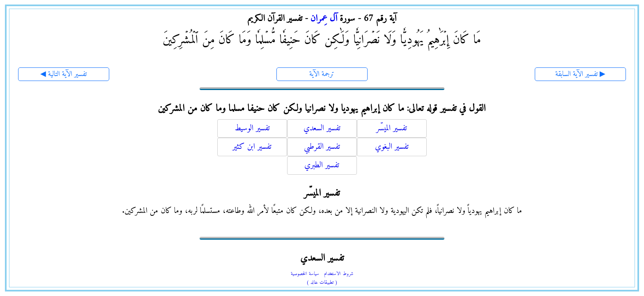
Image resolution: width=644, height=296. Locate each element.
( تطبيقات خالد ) (322, 283)
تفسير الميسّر (392, 128)
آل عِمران (324, 19)
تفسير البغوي (392, 147)
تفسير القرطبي (322, 147)
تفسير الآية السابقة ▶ (580, 74)
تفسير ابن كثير (252, 147)
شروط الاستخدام (339, 274)
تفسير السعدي (322, 128)
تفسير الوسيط (252, 128)
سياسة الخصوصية (305, 274)
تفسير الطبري (322, 165)
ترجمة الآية (322, 74)
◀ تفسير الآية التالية (63, 74)
